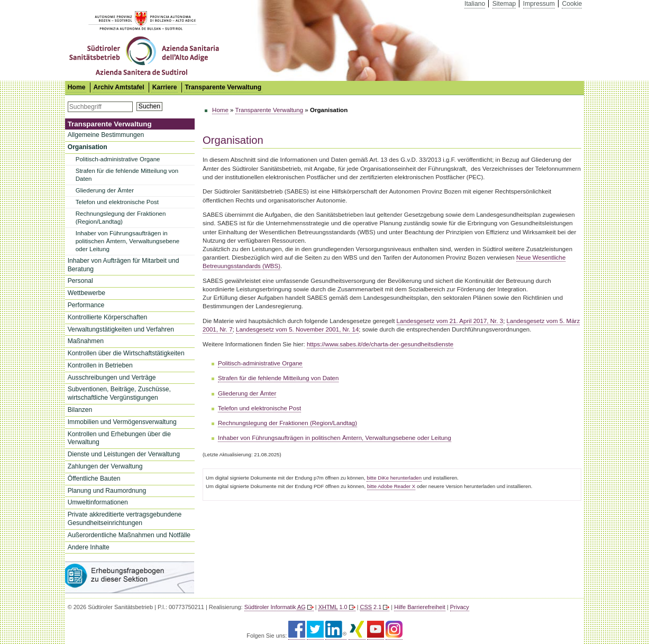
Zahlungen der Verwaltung (105, 466)
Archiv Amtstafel (119, 87)
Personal (80, 281)
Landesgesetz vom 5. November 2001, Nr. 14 (297, 329)
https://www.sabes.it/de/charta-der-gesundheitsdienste (380, 344)
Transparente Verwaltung (223, 87)
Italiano (475, 4)
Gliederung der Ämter (105, 190)
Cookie (572, 4)
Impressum (539, 4)
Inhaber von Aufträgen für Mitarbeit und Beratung (124, 265)
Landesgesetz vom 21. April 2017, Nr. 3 (450, 321)
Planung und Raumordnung (107, 491)
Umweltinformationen (98, 502)
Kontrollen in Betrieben (100, 365)
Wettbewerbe (86, 293)
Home (220, 110)
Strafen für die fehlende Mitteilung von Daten (127, 175)
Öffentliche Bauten (94, 479)
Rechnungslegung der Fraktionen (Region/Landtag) (121, 218)
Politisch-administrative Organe (118, 159)
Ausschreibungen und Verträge (112, 378)
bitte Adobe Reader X (391, 486)
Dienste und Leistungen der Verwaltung (124, 454)
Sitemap (504, 4)
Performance (86, 305)
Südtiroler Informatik (275, 607)
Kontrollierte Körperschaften (108, 317)
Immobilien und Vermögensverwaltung (122, 422)
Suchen (149, 106)
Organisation (88, 147)
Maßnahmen (86, 341)
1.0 (333, 607)
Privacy (460, 607)
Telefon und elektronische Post (117, 202)
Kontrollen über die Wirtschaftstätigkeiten (126, 353)
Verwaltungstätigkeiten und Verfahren (121, 329)
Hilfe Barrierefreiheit (420, 607)
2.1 (371, 607)
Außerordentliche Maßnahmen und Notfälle (129, 535)
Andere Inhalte (89, 547)
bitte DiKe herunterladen (394, 478)
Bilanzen (80, 410)
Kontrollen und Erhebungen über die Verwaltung (119, 438)
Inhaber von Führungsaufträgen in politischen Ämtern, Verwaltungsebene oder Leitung (127, 241)
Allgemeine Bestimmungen (106, 135)
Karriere (165, 87)
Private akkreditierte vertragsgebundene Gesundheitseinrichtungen (125, 519)
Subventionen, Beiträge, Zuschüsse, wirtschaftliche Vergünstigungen (119, 393)
